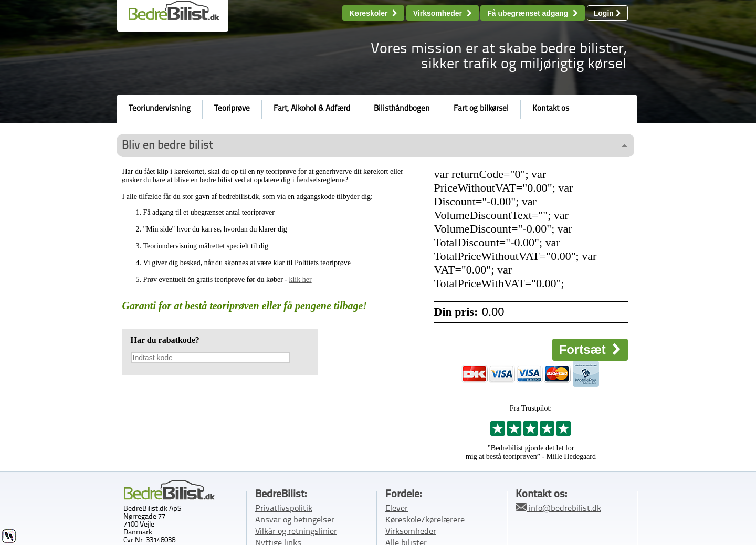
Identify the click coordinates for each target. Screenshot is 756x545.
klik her (300, 280)
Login (607, 13)
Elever (397, 509)
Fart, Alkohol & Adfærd (312, 109)
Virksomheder (443, 13)
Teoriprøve (232, 109)
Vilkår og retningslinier (296, 532)
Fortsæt (590, 349)
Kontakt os (551, 109)
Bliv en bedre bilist (167, 146)
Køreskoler (373, 13)
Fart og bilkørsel (481, 109)
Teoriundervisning (160, 109)
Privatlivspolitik (284, 509)
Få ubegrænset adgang (533, 13)
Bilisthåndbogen (402, 109)
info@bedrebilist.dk (558, 508)
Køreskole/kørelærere (425, 520)
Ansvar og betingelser (295, 520)
